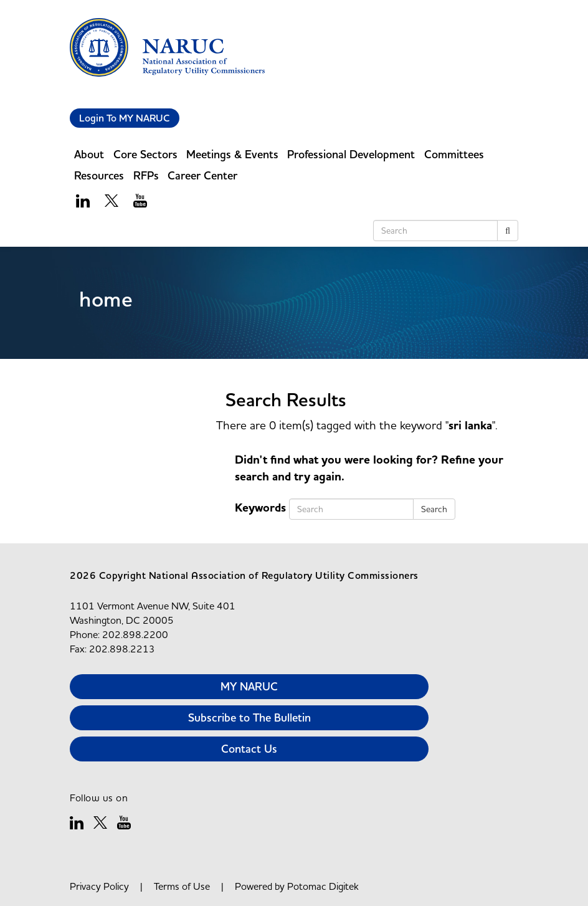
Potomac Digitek (323, 886)
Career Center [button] (202, 175)
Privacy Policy (99, 886)
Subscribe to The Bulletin (249, 718)
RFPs (146, 175)
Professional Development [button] (351, 154)
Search (434, 509)
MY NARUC (249, 686)
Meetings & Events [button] (232, 154)
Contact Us (249, 749)
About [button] (89, 154)
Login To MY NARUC (125, 118)
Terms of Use (182, 886)
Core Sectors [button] (145, 154)
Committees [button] (454, 154)
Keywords (260, 508)
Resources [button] (99, 175)
